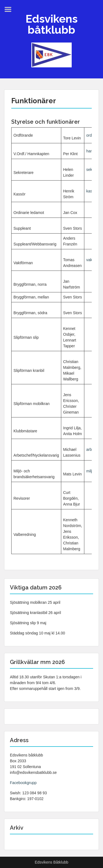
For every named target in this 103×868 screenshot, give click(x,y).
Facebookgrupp (23, 783)
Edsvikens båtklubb (52, 24)
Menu (10, 9)
